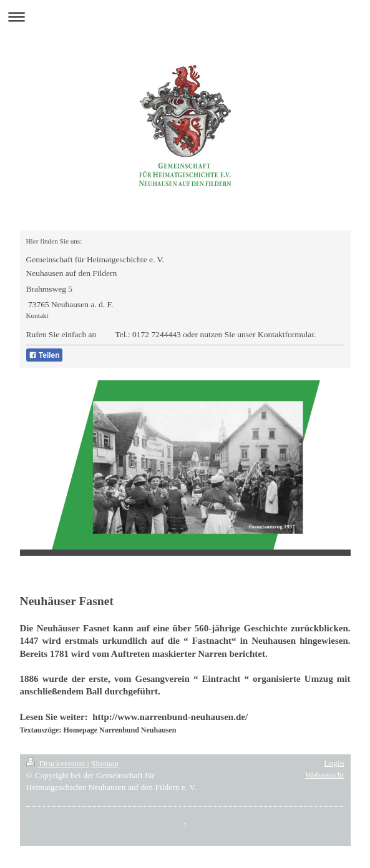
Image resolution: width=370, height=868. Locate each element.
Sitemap (105, 763)
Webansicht (325, 775)
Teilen (44, 355)
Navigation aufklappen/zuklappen (185, 17)
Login (334, 763)
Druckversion (57, 763)
